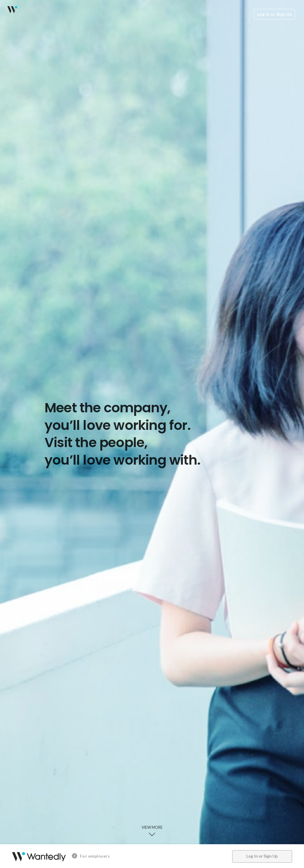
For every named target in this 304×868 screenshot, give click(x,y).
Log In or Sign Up (275, 14)
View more (152, 832)
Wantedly (12, 10)
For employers (91, 856)
